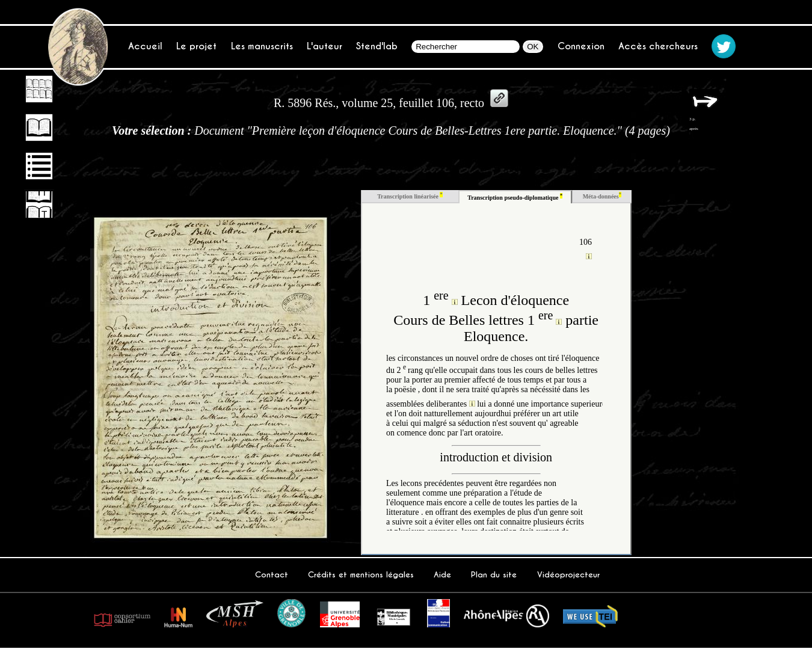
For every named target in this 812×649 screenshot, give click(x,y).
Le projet (196, 46)
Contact (272, 575)
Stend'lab (377, 46)
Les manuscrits (262, 46)
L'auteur (324, 46)
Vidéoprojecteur (568, 575)
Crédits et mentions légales (361, 575)
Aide (442, 575)
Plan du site (494, 575)
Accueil (145, 46)
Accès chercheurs (658, 46)
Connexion (581, 46)
